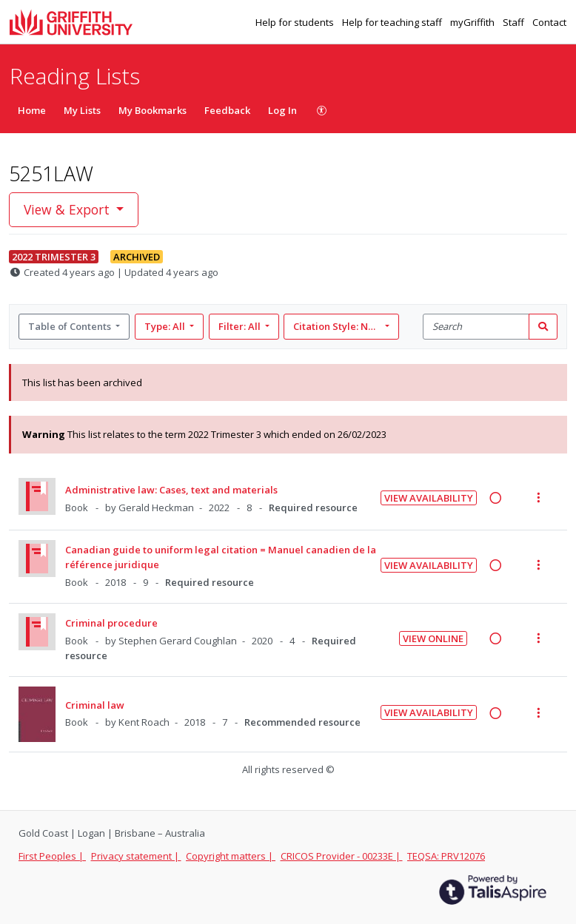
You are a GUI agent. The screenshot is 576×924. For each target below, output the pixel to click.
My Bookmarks (153, 110)
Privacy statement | (136, 856)
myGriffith (473, 22)
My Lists (82, 110)
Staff (515, 22)
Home (32, 110)
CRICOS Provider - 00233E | (342, 856)
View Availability (429, 498)
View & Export (68, 209)
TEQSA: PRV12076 (446, 856)
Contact (549, 22)
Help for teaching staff (393, 22)
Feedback (227, 110)
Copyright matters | (231, 856)
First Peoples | (52, 856)
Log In (282, 110)
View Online (433, 638)
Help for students (296, 22)
